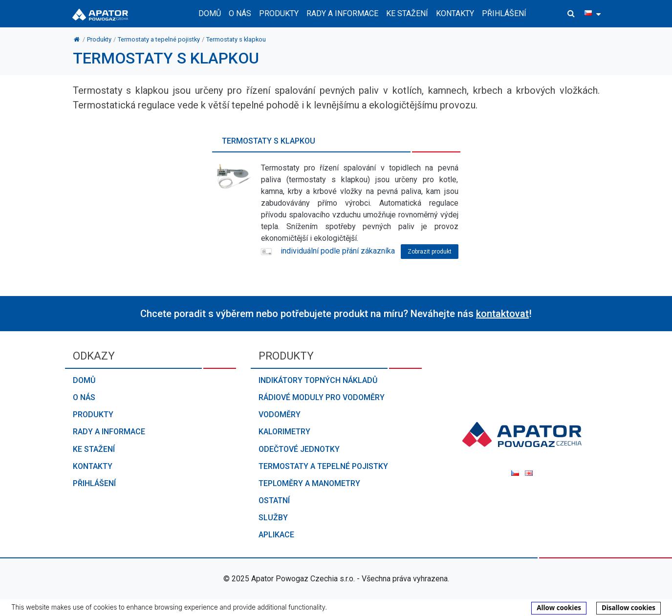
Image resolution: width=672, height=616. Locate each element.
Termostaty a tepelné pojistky (323, 466)
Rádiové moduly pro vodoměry (322, 397)
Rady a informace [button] (342, 13)
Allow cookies (559, 608)
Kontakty (455, 13)
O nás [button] (240, 13)
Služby (273, 518)
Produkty (93, 414)
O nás (84, 397)
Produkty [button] (279, 13)
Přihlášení (504, 13)
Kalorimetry (284, 432)
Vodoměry (280, 414)
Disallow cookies (629, 608)
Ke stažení (407, 13)
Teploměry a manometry (309, 483)
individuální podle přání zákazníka (327, 251)
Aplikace (276, 535)
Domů (210, 13)
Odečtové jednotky (299, 449)
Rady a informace (109, 432)
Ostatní (274, 500)
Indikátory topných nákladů (318, 380)
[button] (571, 14)
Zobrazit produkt (430, 252)
